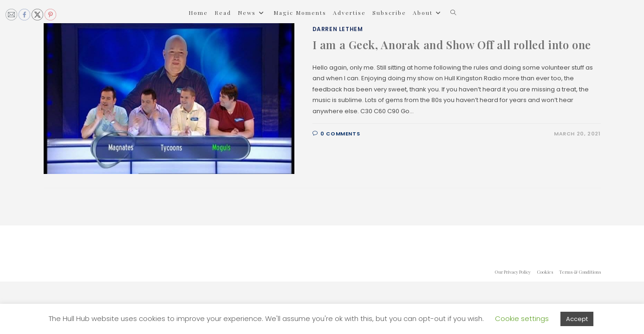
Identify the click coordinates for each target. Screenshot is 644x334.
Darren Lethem (338, 29)
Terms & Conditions (580, 272)
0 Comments (340, 134)
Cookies (545, 272)
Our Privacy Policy (513, 272)
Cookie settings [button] (522, 318)
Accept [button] (577, 319)
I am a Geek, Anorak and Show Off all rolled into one (452, 45)
